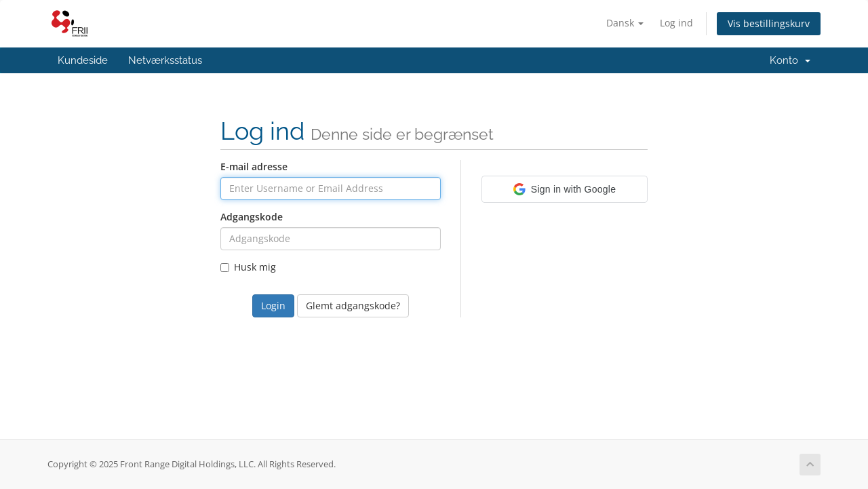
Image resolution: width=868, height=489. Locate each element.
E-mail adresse (254, 167)
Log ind (676, 23)
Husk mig (248, 267)
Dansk (625, 23)
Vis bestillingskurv (769, 23)
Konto (790, 60)
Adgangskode (252, 217)
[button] (565, 189)
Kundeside (83, 60)
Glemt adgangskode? (353, 306)
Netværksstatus (165, 60)
